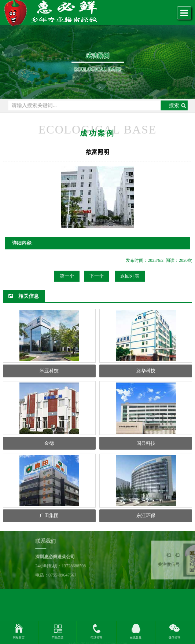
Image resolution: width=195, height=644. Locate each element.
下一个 (97, 276)
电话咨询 (96, 638)
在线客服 (136, 638)
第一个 (67, 276)
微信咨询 (174, 638)
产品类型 (58, 638)
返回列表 (130, 276)
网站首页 (19, 638)
